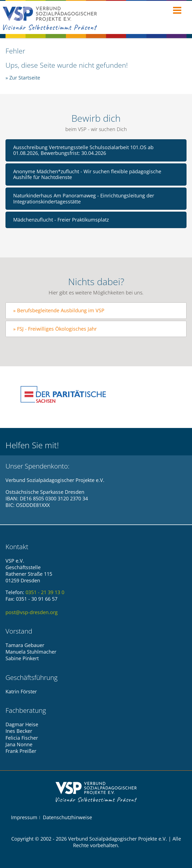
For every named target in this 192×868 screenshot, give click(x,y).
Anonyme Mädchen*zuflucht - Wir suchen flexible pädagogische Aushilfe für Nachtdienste (87, 174)
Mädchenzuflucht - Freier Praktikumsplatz (61, 220)
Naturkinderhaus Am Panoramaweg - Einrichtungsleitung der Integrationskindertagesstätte (84, 198)
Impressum (24, 817)
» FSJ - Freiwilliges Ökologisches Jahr (55, 329)
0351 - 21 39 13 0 (45, 592)
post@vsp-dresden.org (32, 612)
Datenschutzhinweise (67, 817)
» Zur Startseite (23, 78)
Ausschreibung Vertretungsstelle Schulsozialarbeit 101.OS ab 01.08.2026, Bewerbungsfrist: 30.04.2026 (83, 150)
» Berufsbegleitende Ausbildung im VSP (59, 310)
